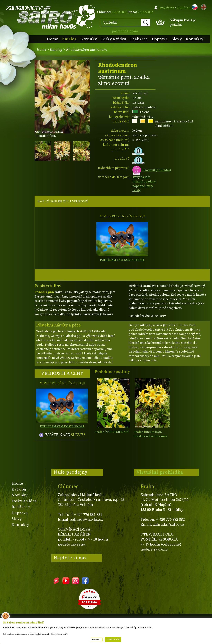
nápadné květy (143, 186)
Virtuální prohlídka (160, 472)
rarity (136, 190)
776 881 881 (119, 12)
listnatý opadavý (144, 182)
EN (203, 6)
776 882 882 (145, 12)
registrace (167, 8)
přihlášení (184, 8)
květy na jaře (141, 177)
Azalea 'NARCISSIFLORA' (112, 432)
